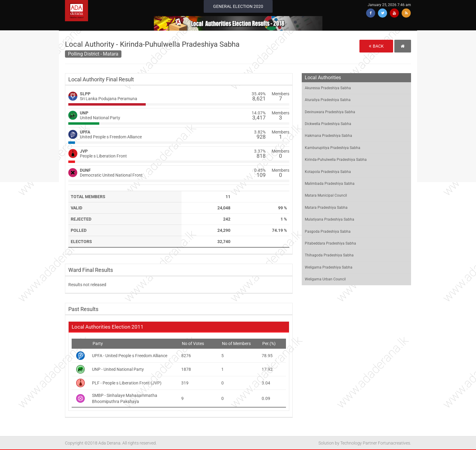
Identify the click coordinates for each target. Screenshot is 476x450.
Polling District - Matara (93, 54)
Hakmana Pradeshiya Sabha (328, 136)
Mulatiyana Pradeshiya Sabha (330, 219)
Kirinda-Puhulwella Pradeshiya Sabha (336, 160)
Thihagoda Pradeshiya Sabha (329, 255)
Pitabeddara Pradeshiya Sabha (330, 243)
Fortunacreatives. (394, 443)
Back (376, 46)
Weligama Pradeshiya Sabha (329, 267)
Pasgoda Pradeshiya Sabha (328, 232)
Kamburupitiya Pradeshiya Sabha (333, 148)
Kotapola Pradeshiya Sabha (328, 172)
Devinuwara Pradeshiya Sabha (330, 112)
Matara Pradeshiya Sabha (326, 208)
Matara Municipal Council (326, 195)
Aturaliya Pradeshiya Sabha (328, 100)
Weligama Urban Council (325, 279)
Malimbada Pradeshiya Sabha (330, 184)
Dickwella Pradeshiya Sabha (328, 124)
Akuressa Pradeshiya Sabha (328, 88)
